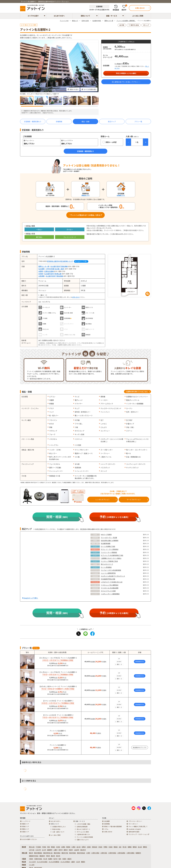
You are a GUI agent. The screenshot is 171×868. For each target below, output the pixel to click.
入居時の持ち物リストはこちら (137, 392)
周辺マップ (112, 121)
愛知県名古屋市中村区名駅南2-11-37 (60, 261)
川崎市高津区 (121, 853)
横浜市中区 (65, 853)
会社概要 (107, 821)
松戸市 (55, 859)
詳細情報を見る (140, 662)
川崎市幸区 (104, 853)
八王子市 (38, 850)
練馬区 (135, 847)
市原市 (64, 859)
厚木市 (58, 856)
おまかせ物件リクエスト (30, 839)
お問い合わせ (76, 297)
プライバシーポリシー (135, 821)
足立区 (140, 847)
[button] (97, 66)
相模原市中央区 (34, 856)
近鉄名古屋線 (49, 271)
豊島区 (116, 847)
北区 (120, 847)
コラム (106, 829)
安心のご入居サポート (83, 829)
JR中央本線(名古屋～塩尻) (55, 269)
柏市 (60, 859)
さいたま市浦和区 (54, 862)
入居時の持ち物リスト (83, 834)
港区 (49, 847)
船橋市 (50, 859)
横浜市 (31, 853)
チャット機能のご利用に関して (138, 827)
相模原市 (138, 853)
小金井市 (77, 850)
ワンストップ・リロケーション (139, 834)
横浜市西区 (57, 853)
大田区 (89, 847)
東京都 (24, 847)
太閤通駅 (41, 276)
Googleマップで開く (81, 261)
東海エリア (26, 827)
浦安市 (69, 859)
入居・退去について (58, 832)
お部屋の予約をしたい (59, 827)
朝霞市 (83, 862)
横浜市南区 (73, 853)
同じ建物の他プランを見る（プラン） (126, 82)
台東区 (63, 847)
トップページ (26, 821)
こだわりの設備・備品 (83, 824)
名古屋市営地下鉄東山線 (53, 274)
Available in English (135, 829)
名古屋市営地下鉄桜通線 (59, 266)
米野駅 (41, 271)
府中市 (61, 850)
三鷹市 (55, 850)
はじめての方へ (59, 16)
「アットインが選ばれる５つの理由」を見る (85, 215)
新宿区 (53, 847)
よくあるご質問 (138, 16)
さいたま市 (32, 862)
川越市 (73, 862)
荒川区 (125, 847)
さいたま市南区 (65, 862)
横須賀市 (42, 856)
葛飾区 (145, 847)
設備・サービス (112, 16)
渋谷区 (100, 847)
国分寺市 (83, 850)
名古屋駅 (41, 269)
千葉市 (31, 859)
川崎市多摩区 (131, 853)
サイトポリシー (133, 824)
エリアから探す (33, 16)
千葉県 (24, 859)
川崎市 (88, 853)
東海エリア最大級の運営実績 (113, 827)
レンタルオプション (102, 499)
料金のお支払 (56, 829)
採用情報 (107, 824)
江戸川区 (32, 850)
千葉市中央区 (38, 859)
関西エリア (26, 829)
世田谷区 (95, 847)
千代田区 (38, 847)
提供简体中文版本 (134, 832)
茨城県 (24, 865)
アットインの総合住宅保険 (85, 837)
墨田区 (68, 847)
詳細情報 (59, 121)
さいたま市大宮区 (42, 862)
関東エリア (26, 824)
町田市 (71, 850)
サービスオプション (134, 499)
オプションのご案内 (83, 832)
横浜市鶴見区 (38, 853)
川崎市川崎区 (95, 853)
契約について (85, 16)
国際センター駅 (44, 266)
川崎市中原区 (112, 853)
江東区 (73, 847)
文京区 (58, 847)
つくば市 (32, 865)
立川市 (44, 850)
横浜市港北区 (81, 853)
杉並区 (111, 847)
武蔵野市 (50, 850)
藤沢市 (53, 856)
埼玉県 (24, 862)
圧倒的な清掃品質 (82, 827)
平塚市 (48, 856)
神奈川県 (24, 853)
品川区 (79, 847)
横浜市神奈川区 (48, 853)
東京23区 (32, 847)
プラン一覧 (138, 121)
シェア (146, 25)
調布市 (66, 850)
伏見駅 (41, 274)
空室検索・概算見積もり (33, 121)
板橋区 (130, 847)
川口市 (78, 862)
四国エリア (26, 832)
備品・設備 (85, 121)
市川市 (45, 859)
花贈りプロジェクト (83, 840)
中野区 (106, 847)
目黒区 (84, 847)
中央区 (44, 847)
